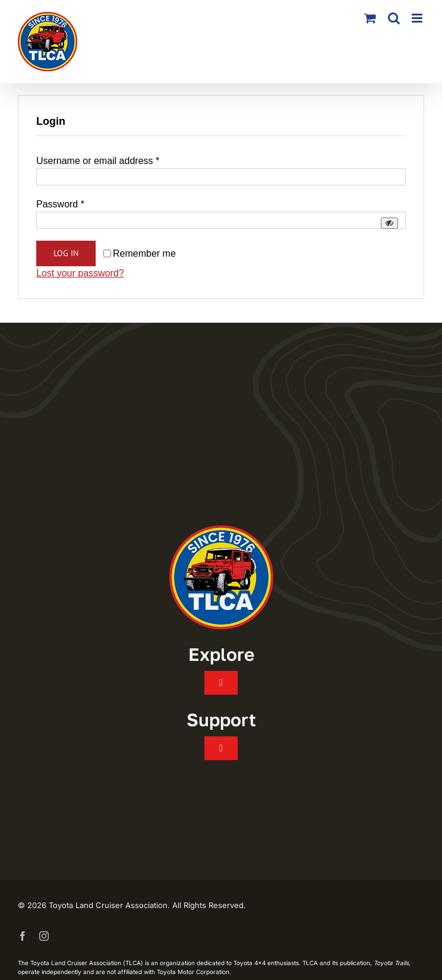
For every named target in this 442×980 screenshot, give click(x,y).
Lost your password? (80, 273)
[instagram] (44, 936)
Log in (66, 253)
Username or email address (98, 161)
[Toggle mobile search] (394, 18)
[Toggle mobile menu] (418, 18)
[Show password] (389, 223)
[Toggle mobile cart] (370, 18)
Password (60, 204)
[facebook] (23, 936)
